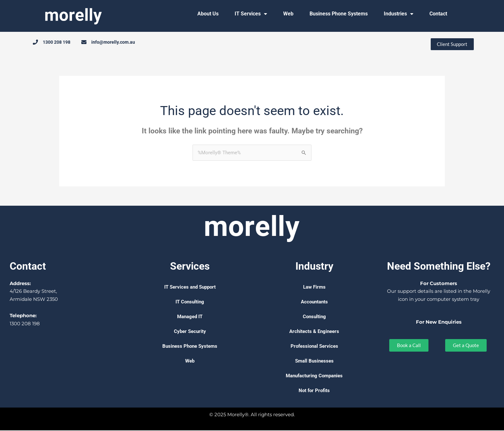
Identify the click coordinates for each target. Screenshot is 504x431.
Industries (399, 14)
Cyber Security (190, 332)
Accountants (314, 302)
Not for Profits (314, 391)
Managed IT (190, 317)
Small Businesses (314, 362)
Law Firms (314, 288)
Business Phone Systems (339, 14)
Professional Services (314, 347)
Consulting (314, 317)
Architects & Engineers (314, 332)
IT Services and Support (190, 288)
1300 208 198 (25, 324)
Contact (438, 14)
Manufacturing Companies (314, 376)
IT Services (251, 14)
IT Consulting (190, 302)
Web (288, 14)
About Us (208, 14)
